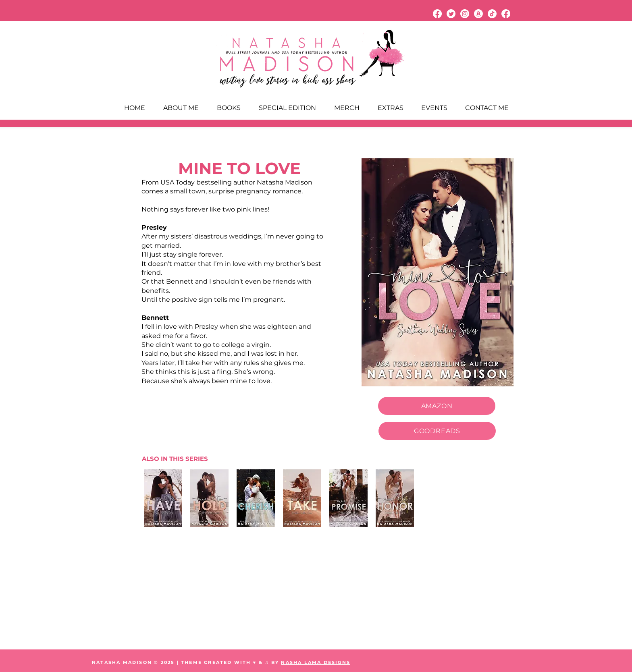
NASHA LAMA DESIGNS (316, 662)
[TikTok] (492, 14)
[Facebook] (437, 14)
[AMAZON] (437, 406)
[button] (390, 108)
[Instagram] (465, 14)
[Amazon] (478, 14)
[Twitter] (451, 14)
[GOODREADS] (437, 431)
